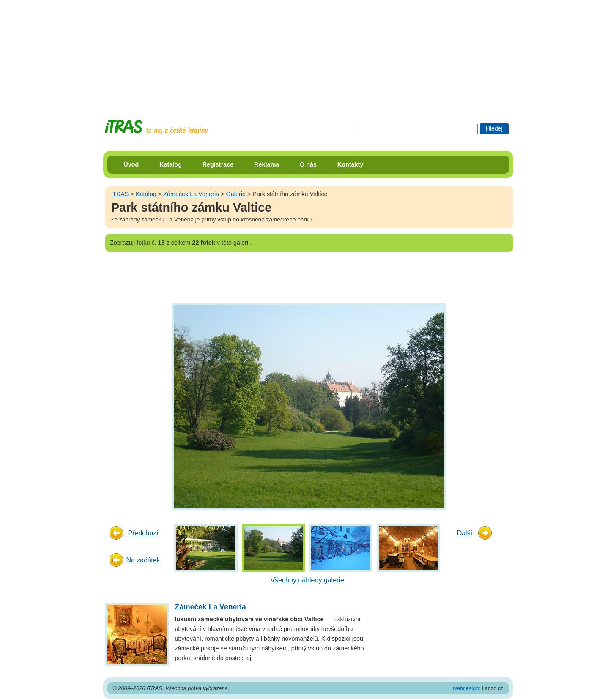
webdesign (466, 688)
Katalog (171, 164)
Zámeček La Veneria (191, 194)
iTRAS (120, 194)
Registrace (218, 164)
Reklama (267, 164)
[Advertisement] (308, 53)
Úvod (131, 164)
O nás (308, 164)
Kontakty (350, 164)
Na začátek (143, 560)
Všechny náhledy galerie (307, 580)
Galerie (236, 194)
